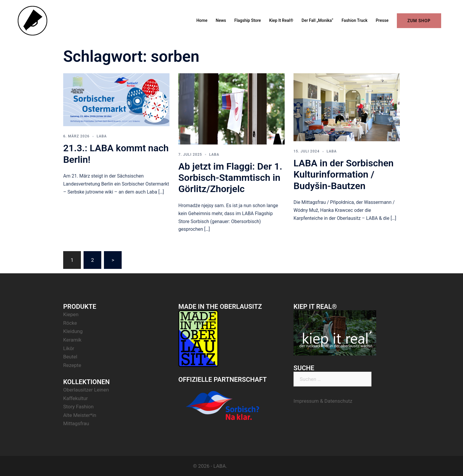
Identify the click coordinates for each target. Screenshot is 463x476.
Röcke (70, 323)
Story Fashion (78, 407)
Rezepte (72, 365)
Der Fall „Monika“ (317, 20)
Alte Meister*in (80, 415)
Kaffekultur (75, 398)
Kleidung (73, 331)
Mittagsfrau (76, 423)
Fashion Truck (355, 20)
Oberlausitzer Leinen (86, 390)
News (221, 20)
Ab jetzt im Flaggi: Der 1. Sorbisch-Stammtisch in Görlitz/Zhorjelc (230, 178)
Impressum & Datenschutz (323, 401)
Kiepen (71, 314)
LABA (102, 136)
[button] (450, 8)
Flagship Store (248, 20)
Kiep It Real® (281, 20)
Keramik (72, 340)
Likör (69, 348)
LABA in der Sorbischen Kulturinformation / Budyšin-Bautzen (344, 174)
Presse (382, 20)
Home (202, 20)
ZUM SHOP (419, 21)
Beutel (70, 357)
